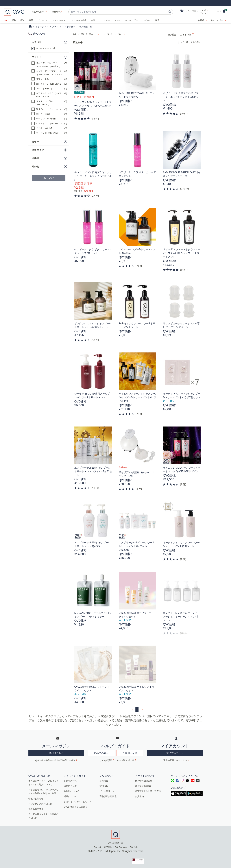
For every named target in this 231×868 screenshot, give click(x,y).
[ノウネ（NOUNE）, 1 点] (49, 128)
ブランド (37, 57)
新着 (14, 20)
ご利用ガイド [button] (130, 753)
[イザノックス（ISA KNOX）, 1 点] (49, 123)
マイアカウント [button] (175, 753)
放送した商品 (27, 20)
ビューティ (43, 20)
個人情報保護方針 (144, 781)
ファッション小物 (78, 20)
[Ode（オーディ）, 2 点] (49, 88)
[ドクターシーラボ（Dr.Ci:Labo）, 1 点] (49, 103)
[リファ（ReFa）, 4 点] (49, 79)
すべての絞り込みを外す (189, 42)
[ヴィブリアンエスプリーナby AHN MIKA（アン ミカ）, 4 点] (49, 73)
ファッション (59, 20)
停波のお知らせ (36, 798)
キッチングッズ (133, 20)
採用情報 (104, 786)
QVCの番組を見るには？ (76, 807)
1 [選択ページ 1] (137, 709)
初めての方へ (217, 20)
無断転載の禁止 (36, 809)
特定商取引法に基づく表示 (148, 791)
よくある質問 (106, 760)
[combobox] (118, 12)
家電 (157, 20)
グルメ (148, 20)
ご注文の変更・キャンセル (174, 760)
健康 (93, 20)
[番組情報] (56, 12)
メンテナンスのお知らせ (40, 804)
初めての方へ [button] (101, 753)
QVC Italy (134, 847)
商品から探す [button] (38, 12)
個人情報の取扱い (144, 786)
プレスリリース (107, 791)
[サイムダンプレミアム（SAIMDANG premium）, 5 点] (49, 65)
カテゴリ (37, 42)
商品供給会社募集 (108, 796)
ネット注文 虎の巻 (126, 760)
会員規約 (139, 796)
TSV (6, 20)
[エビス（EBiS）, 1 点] (49, 114)
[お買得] (203, 20)
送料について (70, 786)
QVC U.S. (97, 847)
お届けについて (71, 791)
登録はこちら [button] (56, 753)
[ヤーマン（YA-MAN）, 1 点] (49, 119)
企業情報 (104, 781)
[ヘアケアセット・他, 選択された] (49, 48)
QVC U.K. (108, 847)
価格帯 (35, 158)
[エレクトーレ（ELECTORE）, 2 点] (49, 84)
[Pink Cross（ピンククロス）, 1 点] (49, 109)
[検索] (170, 12)
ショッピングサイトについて (78, 802)
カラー (35, 142)
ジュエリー (105, 20)
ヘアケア (54, 27)
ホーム (118, 20)
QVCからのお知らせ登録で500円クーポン (55, 760)
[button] (192, 12)
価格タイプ (38, 150)
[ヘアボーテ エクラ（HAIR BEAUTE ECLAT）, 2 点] (49, 95)
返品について (70, 796)
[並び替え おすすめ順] (191, 34)
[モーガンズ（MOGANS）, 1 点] (49, 133)
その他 (35, 166)
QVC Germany (121, 847)
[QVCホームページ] (30, 27)
